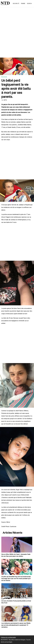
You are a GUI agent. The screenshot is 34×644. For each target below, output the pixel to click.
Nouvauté (16, 4)
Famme (23, 4)
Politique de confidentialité (8, 637)
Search (29, 4)
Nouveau (4, 77)
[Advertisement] (17, 34)
